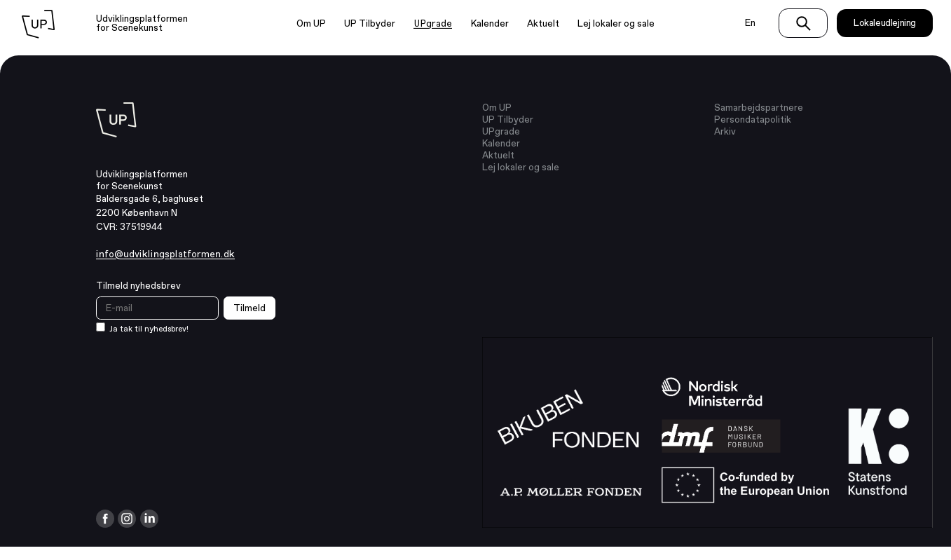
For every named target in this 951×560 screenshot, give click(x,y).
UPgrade (433, 23)
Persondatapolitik (753, 119)
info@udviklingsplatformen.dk (165, 254)
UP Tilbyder (370, 23)
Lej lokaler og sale (616, 23)
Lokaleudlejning (885, 23)
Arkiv (725, 131)
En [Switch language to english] (750, 23)
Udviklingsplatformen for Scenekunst (142, 23)
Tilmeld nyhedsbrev (138, 286)
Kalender (490, 23)
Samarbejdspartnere (759, 108)
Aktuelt (543, 23)
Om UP (311, 23)
